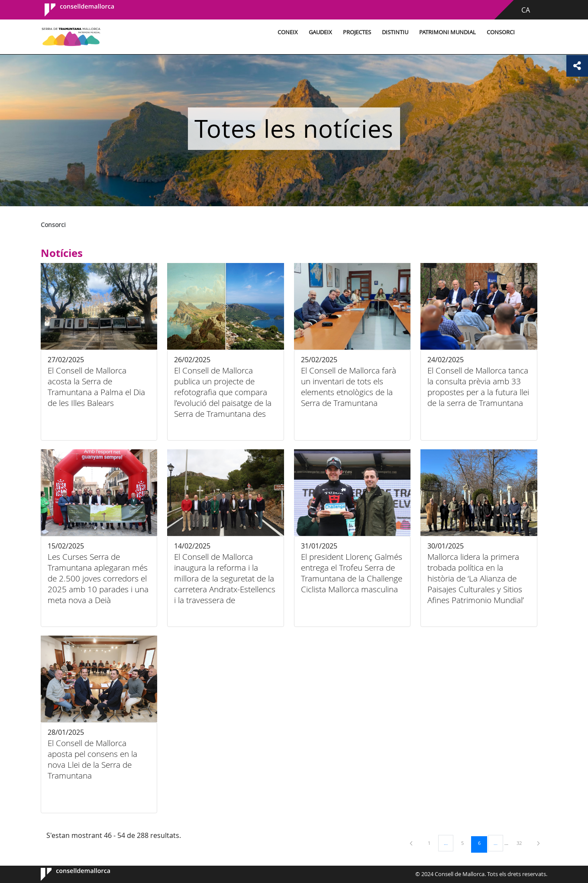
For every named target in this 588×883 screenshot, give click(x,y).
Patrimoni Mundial (447, 32)
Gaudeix (320, 32)
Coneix (288, 32)
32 (522, 843)
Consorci (501, 32)
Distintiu (395, 32)
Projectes (357, 32)
